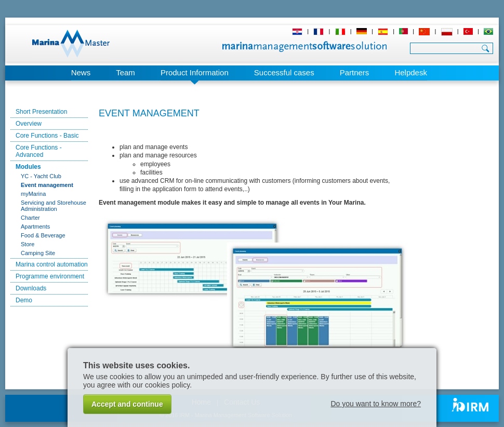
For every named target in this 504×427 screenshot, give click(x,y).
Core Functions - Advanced (39, 151)
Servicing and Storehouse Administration (54, 206)
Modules (28, 167)
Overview (29, 124)
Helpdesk (411, 72)
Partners (355, 72)
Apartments (35, 226)
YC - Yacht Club (41, 176)
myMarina (33, 194)
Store (28, 244)
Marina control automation (52, 264)
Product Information (195, 72)
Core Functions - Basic (47, 136)
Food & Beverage (43, 235)
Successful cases (284, 72)
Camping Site (38, 253)
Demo (24, 300)
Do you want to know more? (376, 404)
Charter (30, 218)
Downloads (31, 288)
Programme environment (50, 276)
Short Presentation (41, 112)
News (81, 72)
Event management (47, 185)
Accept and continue (127, 404)
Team (125, 72)
